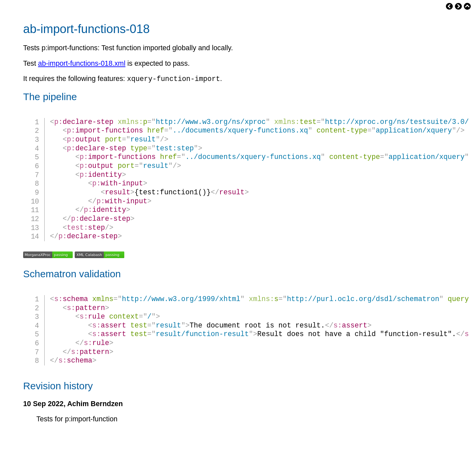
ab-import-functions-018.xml (82, 63)
